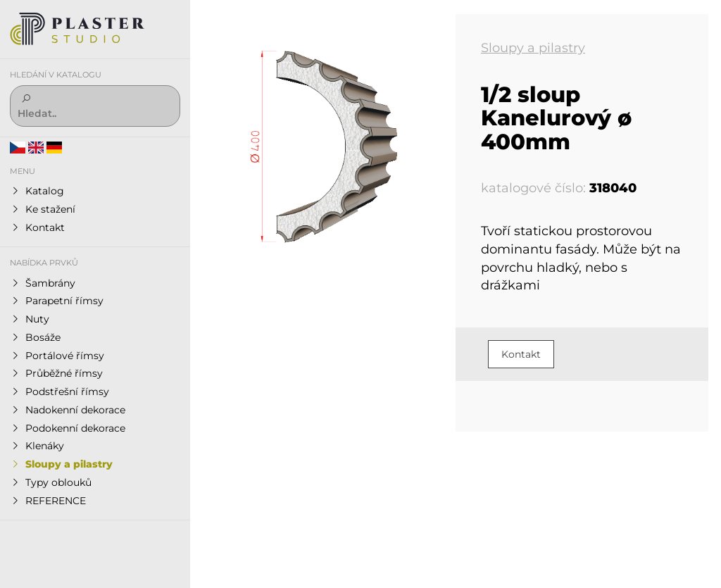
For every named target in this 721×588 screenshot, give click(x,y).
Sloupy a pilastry (533, 48)
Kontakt (521, 354)
